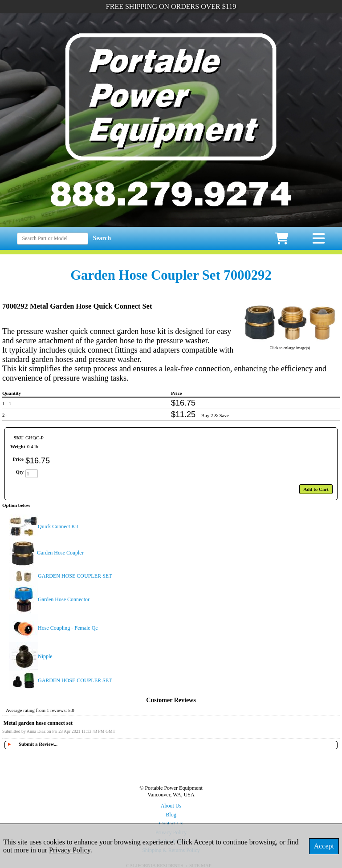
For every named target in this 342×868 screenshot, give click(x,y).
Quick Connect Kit (58, 526)
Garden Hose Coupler (60, 553)
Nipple (45, 656)
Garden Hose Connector (64, 599)
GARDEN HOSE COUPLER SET (75, 576)
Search (102, 238)
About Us (171, 806)
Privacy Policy (70, 850)
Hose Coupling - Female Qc (68, 628)
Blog (171, 815)
